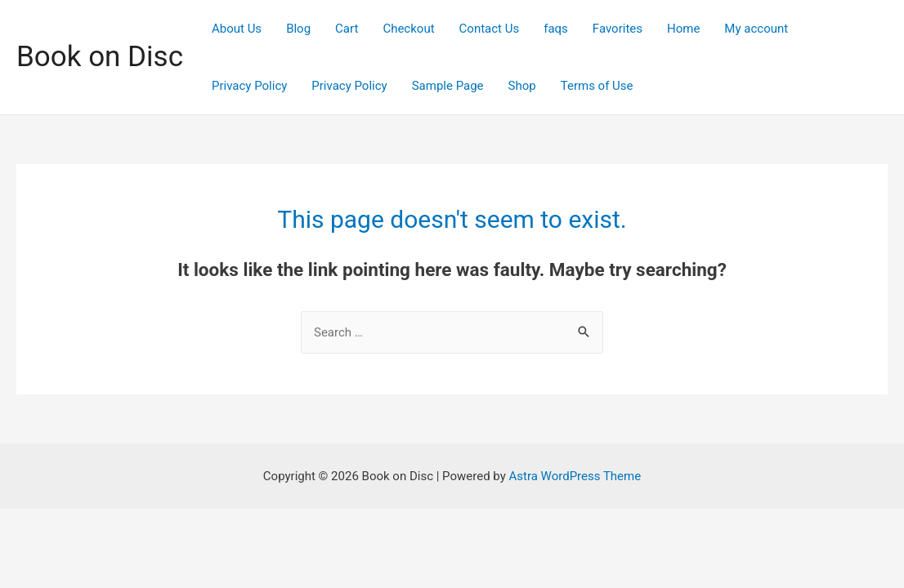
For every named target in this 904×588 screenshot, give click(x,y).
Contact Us (490, 29)
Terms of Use (597, 86)
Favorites (618, 29)
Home (683, 29)
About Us (237, 29)
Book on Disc (100, 57)
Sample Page (448, 86)
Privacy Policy (249, 86)
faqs (556, 29)
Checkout (408, 29)
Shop (522, 86)
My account (756, 29)
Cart (347, 29)
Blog (298, 29)
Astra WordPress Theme (575, 476)
